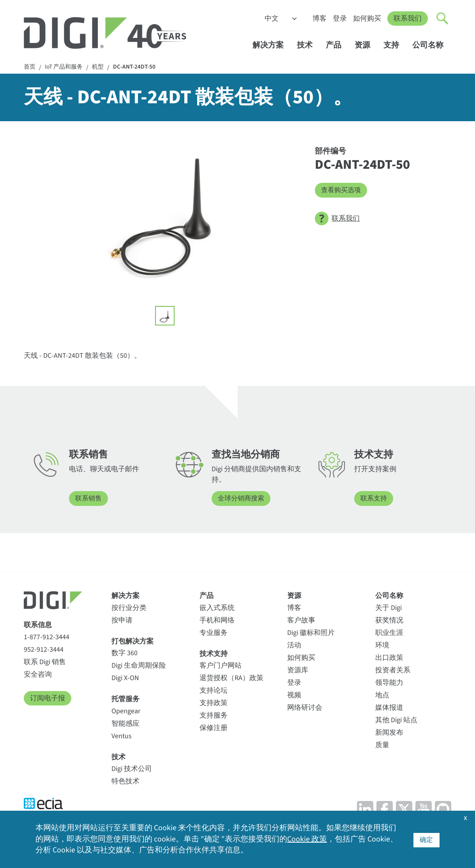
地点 (382, 696)
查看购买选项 (342, 190)
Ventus (122, 736)
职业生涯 (389, 633)
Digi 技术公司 (132, 769)
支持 (395, 45)
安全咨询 (38, 675)
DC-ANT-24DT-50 (139, 67)
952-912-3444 (44, 650)
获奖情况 (389, 621)
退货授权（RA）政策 (231, 678)
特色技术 (125, 782)
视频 (294, 696)
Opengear (126, 711)
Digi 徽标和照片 (311, 633)
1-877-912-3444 (47, 637)
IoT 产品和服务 (66, 67)
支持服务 (214, 716)
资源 (366, 45)
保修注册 (214, 728)
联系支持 (374, 499)
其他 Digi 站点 (396, 720)
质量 (382, 745)
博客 (320, 19)
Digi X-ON (125, 678)
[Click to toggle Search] (443, 19)
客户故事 (301, 621)
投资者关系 (393, 671)
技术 (308, 45)
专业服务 (214, 633)
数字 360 (124, 653)
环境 (382, 646)
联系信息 (38, 625)
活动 (294, 646)
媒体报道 (389, 708)
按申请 (122, 621)
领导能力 (389, 683)
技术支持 (214, 654)
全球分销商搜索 (242, 499)
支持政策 (214, 703)
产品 (337, 45)
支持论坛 (214, 691)
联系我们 (408, 19)
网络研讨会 (305, 708)
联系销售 (89, 499)
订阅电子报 (48, 699)
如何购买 (367, 19)
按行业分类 (129, 608)
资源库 (298, 671)
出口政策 (389, 658)
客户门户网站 (221, 666)
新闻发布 (389, 733)
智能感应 (125, 724)
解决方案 (272, 45)
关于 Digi (388, 608)
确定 (426, 839)
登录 (340, 19)
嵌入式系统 (217, 608)
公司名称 (432, 45)
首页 (30, 67)
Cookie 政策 (307, 840)
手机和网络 (217, 621)
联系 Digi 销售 (45, 662)
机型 (102, 67)
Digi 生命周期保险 (139, 666)
